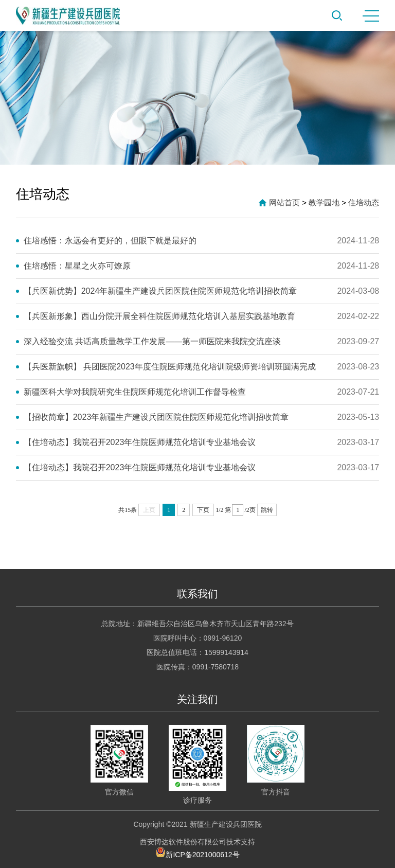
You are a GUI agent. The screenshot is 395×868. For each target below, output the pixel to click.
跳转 (267, 510)
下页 (203, 510)
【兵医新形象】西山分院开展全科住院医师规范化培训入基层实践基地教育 (159, 316)
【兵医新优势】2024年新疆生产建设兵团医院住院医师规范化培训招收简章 (160, 291)
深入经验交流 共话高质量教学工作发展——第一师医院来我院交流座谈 (152, 341)
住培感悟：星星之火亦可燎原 (77, 266)
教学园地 (324, 202)
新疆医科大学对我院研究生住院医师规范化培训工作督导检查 (135, 392)
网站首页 (284, 202)
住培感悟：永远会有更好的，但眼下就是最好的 (110, 241)
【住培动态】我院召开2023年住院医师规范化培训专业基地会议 (140, 442)
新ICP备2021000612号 (197, 852)
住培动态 (364, 202)
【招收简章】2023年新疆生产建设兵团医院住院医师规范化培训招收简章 (156, 417)
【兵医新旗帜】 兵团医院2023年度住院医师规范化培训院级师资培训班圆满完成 (170, 367)
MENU (371, 16)
